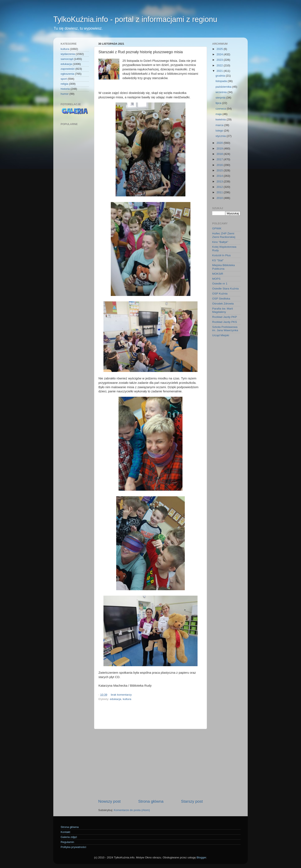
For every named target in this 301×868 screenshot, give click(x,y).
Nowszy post (109, 801)
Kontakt (65, 832)
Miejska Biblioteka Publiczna (223, 267)
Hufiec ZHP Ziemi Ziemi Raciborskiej (224, 235)
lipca (219, 103)
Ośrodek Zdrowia (223, 304)
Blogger (201, 857)
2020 (220, 143)
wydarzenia (68, 54)
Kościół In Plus (221, 255)
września (221, 92)
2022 (220, 65)
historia (65, 89)
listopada (222, 81)
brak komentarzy (121, 695)
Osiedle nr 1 (220, 284)
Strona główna (151, 801)
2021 (220, 71)
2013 (220, 181)
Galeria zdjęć (69, 837)
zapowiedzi (68, 69)
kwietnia (221, 119)
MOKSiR (218, 274)
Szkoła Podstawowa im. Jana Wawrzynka (225, 329)
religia (64, 84)
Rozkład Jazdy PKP (225, 317)
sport (64, 79)
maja (219, 114)
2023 (220, 60)
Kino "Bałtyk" (220, 242)
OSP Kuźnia (220, 294)
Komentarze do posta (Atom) (132, 810)
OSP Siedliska (221, 299)
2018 (220, 154)
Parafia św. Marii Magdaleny (223, 310)
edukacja (116, 699)
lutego (220, 131)
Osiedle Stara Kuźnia (225, 289)
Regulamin (67, 842)
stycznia (221, 136)
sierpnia (221, 98)
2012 (220, 187)
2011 (220, 192)
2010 (220, 198)
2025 (220, 49)
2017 (220, 159)
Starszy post (192, 801)
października (224, 87)
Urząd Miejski (221, 335)
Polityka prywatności (73, 847)
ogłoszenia (67, 74)
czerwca (221, 109)
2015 (220, 170)
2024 (220, 54)
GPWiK (217, 228)
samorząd (67, 59)
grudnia (221, 76)
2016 (220, 165)
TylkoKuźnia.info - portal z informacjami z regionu (135, 19)
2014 (220, 176)
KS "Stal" (218, 260)
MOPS (216, 279)
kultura (127, 699)
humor (65, 94)
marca (220, 125)
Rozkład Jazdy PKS (225, 322)
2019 (220, 148)
